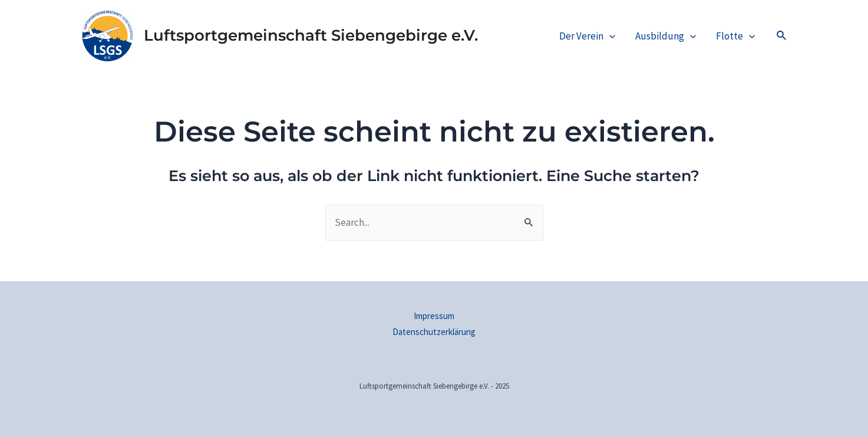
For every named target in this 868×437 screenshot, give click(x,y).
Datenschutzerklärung (434, 332)
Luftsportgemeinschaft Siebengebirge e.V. (311, 35)
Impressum (434, 316)
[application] (609, 36)
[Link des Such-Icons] (782, 36)
